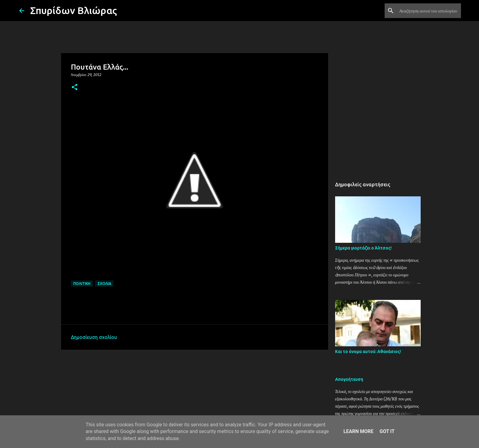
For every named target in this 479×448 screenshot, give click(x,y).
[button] (75, 87)
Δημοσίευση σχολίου (94, 337)
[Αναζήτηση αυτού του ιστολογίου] (429, 11)
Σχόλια (104, 284)
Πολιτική (82, 284)
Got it (387, 431)
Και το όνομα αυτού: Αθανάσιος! (368, 351)
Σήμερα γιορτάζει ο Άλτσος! (363, 248)
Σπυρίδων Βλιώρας (74, 10)
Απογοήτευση (349, 379)
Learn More (358, 431)
